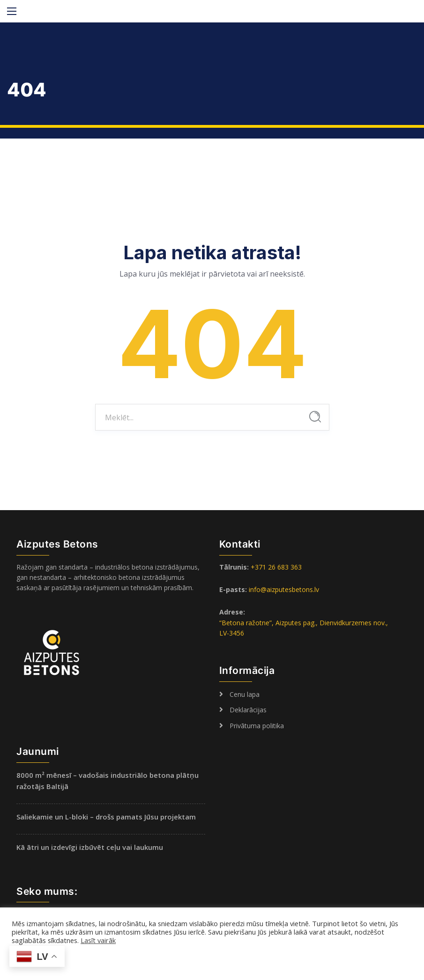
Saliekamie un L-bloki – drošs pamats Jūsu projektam (106, 817)
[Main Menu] (12, 11)
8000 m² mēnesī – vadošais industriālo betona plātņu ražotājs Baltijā (108, 781)
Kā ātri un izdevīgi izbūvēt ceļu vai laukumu (90, 847)
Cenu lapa (245, 694)
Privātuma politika (257, 726)
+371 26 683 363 (276, 567)
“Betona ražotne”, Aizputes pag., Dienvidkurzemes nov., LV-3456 (304, 628)
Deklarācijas (248, 710)
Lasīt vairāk (98, 940)
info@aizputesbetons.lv (284, 589)
